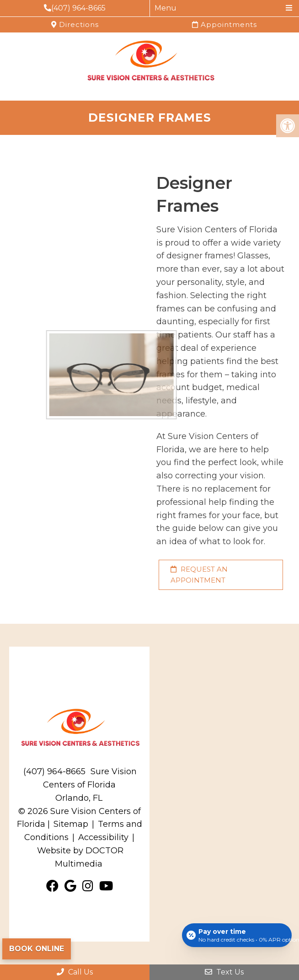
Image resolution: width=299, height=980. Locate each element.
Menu (166, 8)
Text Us (224, 972)
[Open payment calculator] (237, 935)
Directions (75, 24)
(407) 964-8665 (75, 8)
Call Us (75, 972)
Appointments (224, 24)
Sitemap (71, 824)
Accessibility (103, 837)
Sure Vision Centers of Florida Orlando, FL (90, 785)
